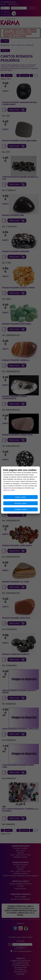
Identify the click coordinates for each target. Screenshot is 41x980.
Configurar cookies (20, 509)
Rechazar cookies (20, 503)
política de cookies (9, 490)
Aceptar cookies (21, 497)
